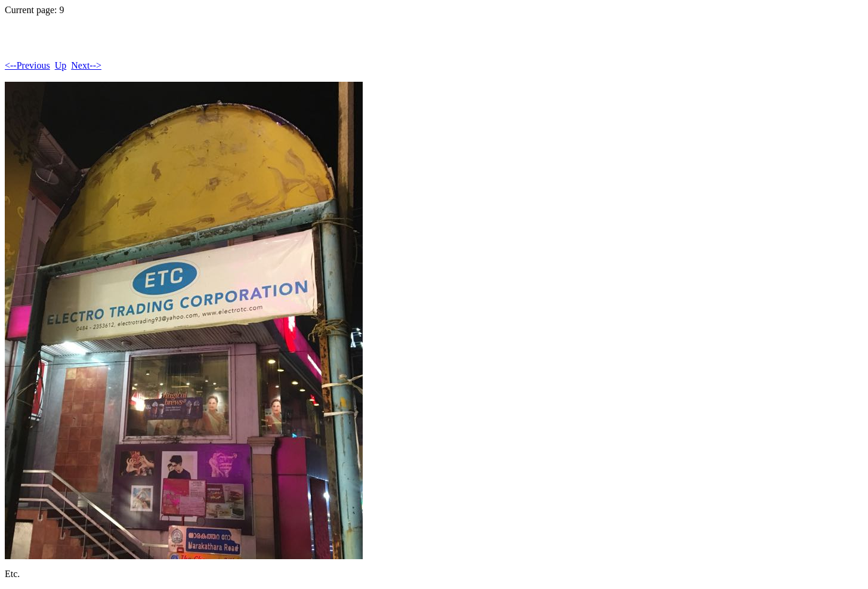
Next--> (86, 65)
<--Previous (27, 65)
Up (61, 65)
